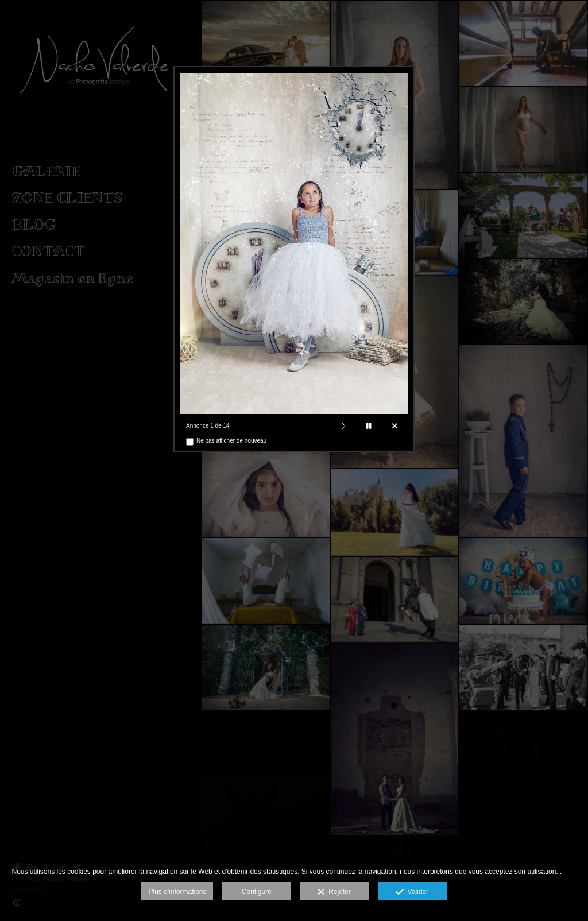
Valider (412, 892)
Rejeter (334, 892)
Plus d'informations (177, 892)
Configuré (257, 892)
